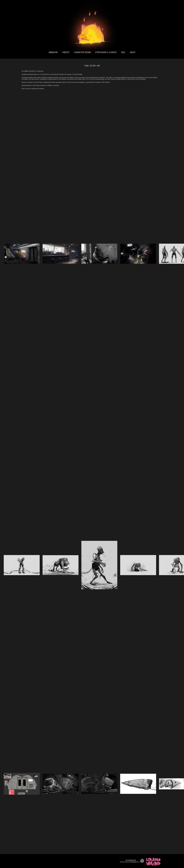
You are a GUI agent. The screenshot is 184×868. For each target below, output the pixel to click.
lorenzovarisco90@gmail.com (131, 862)
